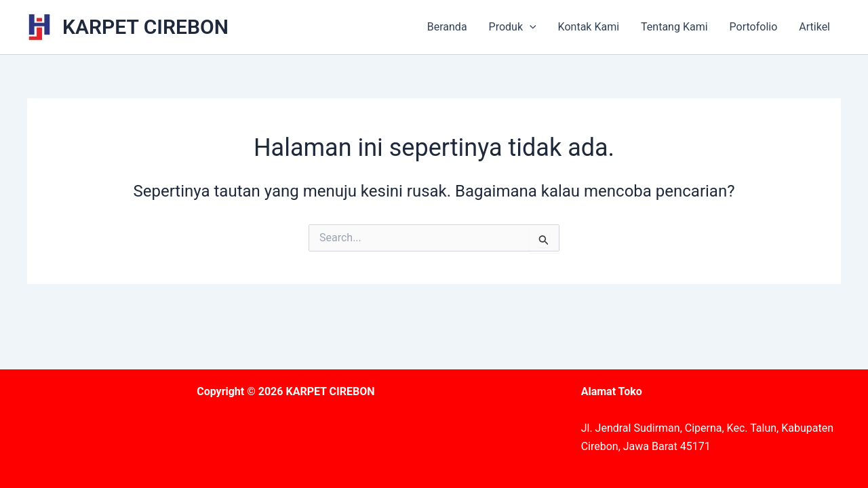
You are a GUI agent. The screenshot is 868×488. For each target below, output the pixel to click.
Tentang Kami (674, 27)
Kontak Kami (589, 27)
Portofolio (754, 27)
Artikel (814, 27)
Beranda (447, 27)
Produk (513, 27)
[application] (530, 27)
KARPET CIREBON (145, 27)
